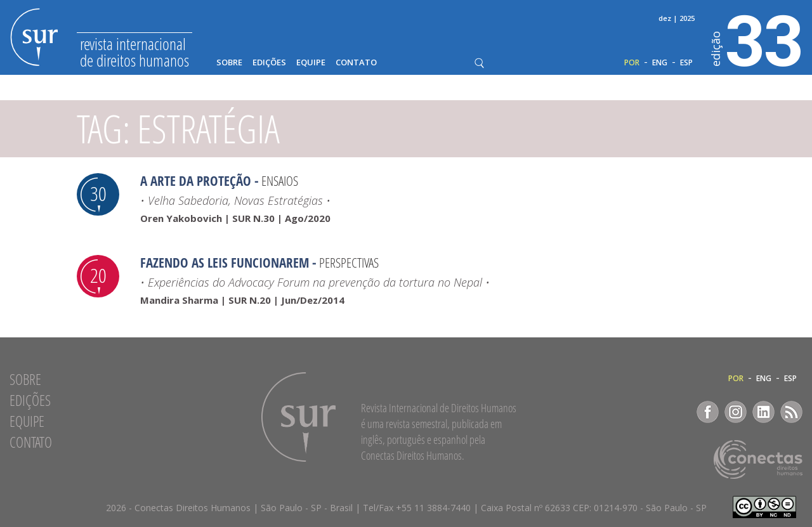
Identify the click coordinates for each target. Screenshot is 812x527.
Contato (356, 62)
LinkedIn (763, 412)
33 (757, 39)
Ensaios (280, 181)
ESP (686, 63)
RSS (791, 412)
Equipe (311, 62)
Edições (269, 62)
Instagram (736, 412)
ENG (660, 63)
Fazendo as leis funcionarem (225, 263)
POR (632, 63)
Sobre (229, 62)
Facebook (708, 412)
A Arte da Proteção (196, 181)
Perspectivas (349, 263)
